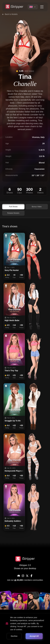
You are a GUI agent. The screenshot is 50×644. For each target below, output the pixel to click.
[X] (27, 576)
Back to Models (10, 14)
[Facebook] (31, 576)
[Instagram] (23, 576)
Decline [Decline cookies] (14, 636)
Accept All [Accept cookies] (34, 636)
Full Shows (13, 207)
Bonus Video (37, 207)
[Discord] (19, 576)
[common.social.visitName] (19, 605)
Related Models (13, 213)
